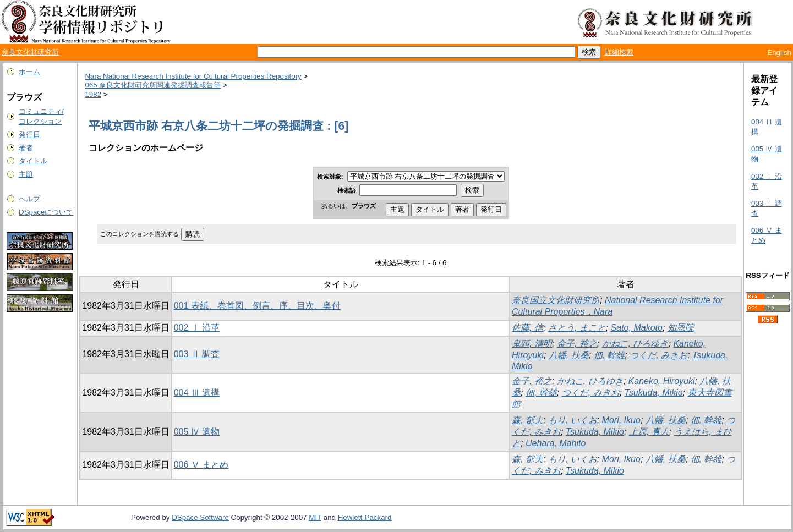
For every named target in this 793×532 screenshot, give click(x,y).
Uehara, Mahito (556, 443)
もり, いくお (573, 420)
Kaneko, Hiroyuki (662, 381)
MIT (315, 517)
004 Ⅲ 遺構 (197, 393)
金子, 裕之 (577, 344)
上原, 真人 (649, 432)
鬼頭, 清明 (532, 344)
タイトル (33, 161)
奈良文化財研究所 (30, 52)
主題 (26, 174)
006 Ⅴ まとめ (201, 465)
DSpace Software (200, 517)
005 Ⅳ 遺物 (197, 432)
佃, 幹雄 (609, 355)
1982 (93, 94)
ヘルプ (29, 199)
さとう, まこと (577, 328)
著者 (26, 148)
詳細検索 (619, 52)
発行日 (29, 135)
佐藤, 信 (527, 328)
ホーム (29, 72)
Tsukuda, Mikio (653, 393)
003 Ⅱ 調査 (197, 354)
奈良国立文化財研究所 (556, 300)
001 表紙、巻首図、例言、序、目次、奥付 (257, 306)
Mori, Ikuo (621, 420)
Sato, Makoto (637, 328)
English (779, 53)
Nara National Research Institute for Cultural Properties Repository (193, 76)
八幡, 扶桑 (569, 355)
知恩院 (681, 328)
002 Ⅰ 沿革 (197, 328)
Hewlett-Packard (365, 517)
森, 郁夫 (527, 420)
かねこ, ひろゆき (635, 344)
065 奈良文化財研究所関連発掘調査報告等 (153, 85)
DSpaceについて (46, 212)
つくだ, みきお (658, 355)
